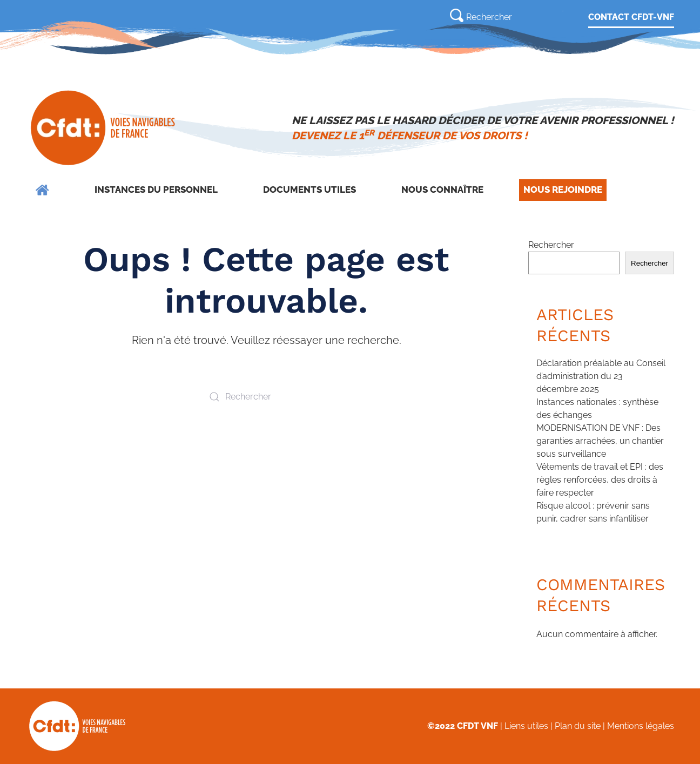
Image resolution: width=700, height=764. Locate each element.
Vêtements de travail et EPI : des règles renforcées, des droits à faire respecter (600, 480)
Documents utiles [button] (309, 190)
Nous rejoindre (563, 190)
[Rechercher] (507, 17)
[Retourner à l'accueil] (104, 128)
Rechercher (551, 245)
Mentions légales (641, 726)
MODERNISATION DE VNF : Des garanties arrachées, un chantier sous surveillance (600, 441)
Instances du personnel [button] (156, 190)
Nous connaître (442, 190)
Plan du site (578, 726)
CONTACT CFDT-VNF (631, 17)
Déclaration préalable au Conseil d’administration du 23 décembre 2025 (601, 376)
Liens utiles (526, 726)
